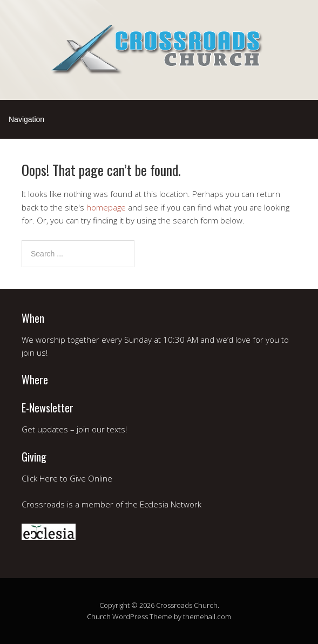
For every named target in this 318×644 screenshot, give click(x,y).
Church (99, 616)
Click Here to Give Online (67, 478)
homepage (106, 207)
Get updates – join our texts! (74, 429)
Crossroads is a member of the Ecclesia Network (111, 504)
